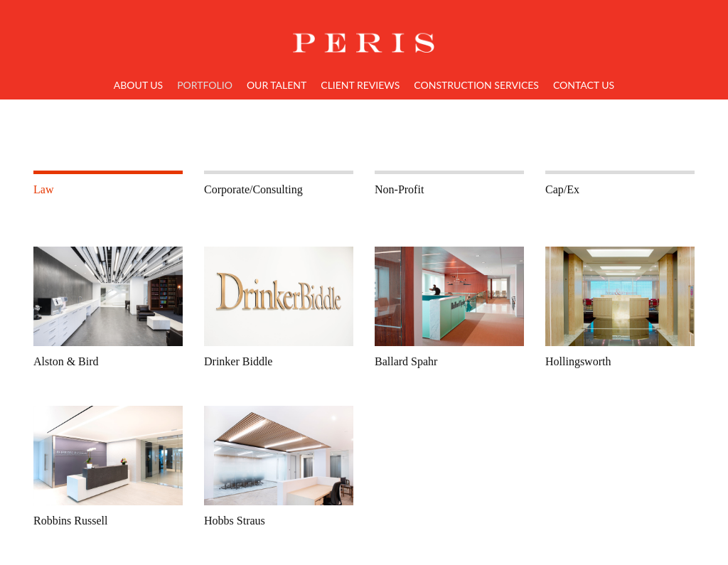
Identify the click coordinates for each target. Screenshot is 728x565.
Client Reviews (360, 85)
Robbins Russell (70, 521)
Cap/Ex (562, 189)
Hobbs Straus (235, 521)
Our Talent (277, 85)
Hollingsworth (578, 361)
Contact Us (584, 85)
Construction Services (476, 85)
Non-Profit (399, 189)
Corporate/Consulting (253, 189)
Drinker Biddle (238, 361)
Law (43, 189)
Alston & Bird (66, 361)
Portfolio (205, 85)
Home (364, 34)
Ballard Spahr (406, 361)
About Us (138, 85)
